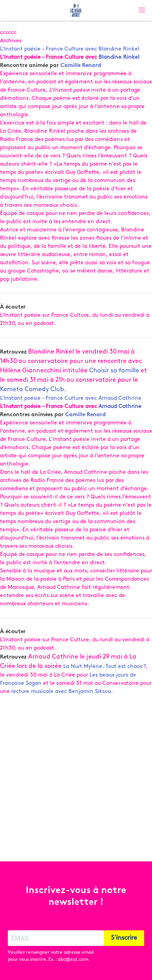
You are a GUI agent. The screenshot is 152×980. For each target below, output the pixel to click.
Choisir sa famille (114, 371)
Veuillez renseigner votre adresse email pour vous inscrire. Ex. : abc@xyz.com (51, 956)
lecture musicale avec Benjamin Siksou (61, 692)
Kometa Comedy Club (32, 390)
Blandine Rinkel (119, 57)
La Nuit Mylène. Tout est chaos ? (105, 667)
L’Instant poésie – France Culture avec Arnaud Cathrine (71, 398)
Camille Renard (81, 66)
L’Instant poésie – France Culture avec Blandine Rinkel (70, 49)
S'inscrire (124, 938)
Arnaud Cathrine (120, 407)
